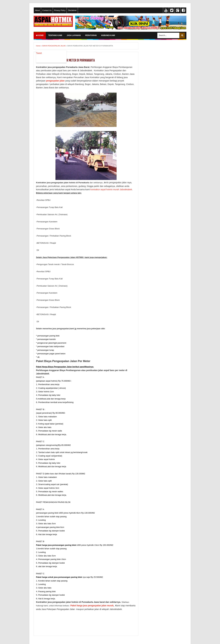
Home (40, 35)
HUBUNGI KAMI (108, 35)
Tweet (39, 53)
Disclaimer (72, 10)
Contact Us (47, 10)
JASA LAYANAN (74, 35)
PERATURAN (91, 35)
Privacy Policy (60, 10)
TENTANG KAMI (55, 35)
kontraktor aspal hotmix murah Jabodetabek (111, 189)
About (37, 10)
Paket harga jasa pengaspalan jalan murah (92, 606)
